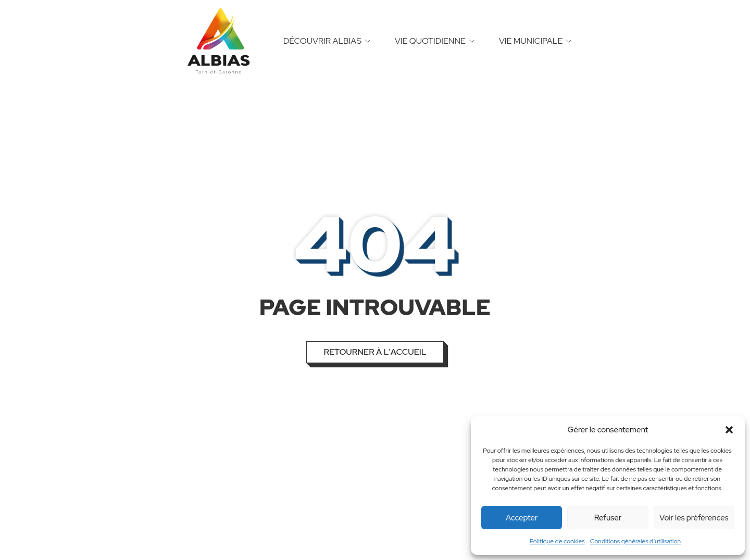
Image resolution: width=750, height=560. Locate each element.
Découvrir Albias (322, 41)
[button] (729, 430)
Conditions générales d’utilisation (635, 541)
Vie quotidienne (430, 41)
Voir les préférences (694, 518)
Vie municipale (531, 41)
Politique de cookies (557, 541)
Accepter (522, 518)
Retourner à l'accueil (375, 352)
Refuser (608, 518)
